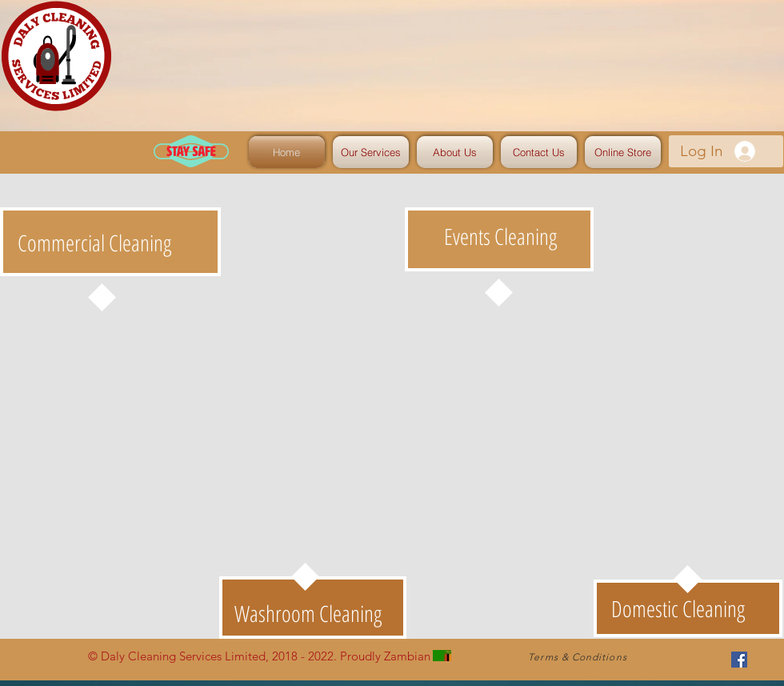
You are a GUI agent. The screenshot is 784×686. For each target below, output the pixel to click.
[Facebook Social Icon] (739, 660)
